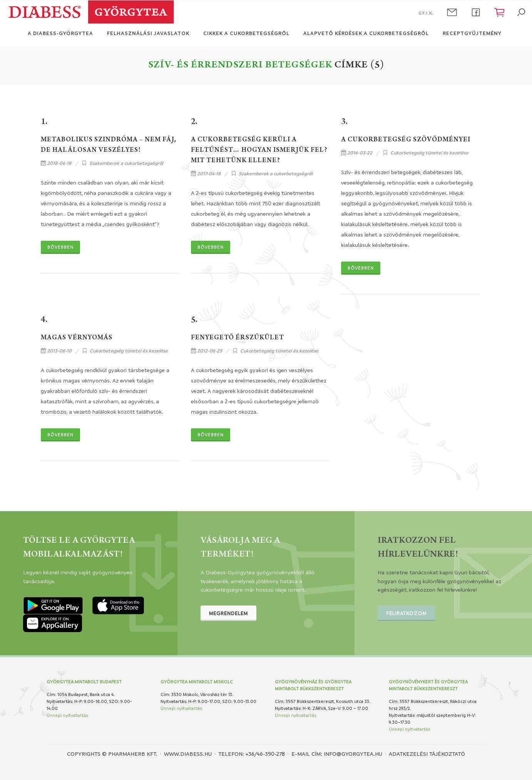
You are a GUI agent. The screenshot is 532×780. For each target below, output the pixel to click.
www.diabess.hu (188, 753)
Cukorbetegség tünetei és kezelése (429, 153)
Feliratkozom (406, 613)
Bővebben (60, 247)
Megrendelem (228, 613)
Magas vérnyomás (77, 338)
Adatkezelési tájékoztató (427, 753)
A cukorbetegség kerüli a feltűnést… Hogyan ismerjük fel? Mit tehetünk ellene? (259, 151)
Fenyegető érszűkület (238, 338)
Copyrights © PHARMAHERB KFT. (112, 753)
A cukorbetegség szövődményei (406, 140)
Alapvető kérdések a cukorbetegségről (366, 33)
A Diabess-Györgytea (60, 33)
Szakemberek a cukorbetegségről (126, 163)
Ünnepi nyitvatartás (67, 715)
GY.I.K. (426, 13)
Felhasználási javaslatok (148, 33)
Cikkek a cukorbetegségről (246, 33)
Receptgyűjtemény (472, 33)
